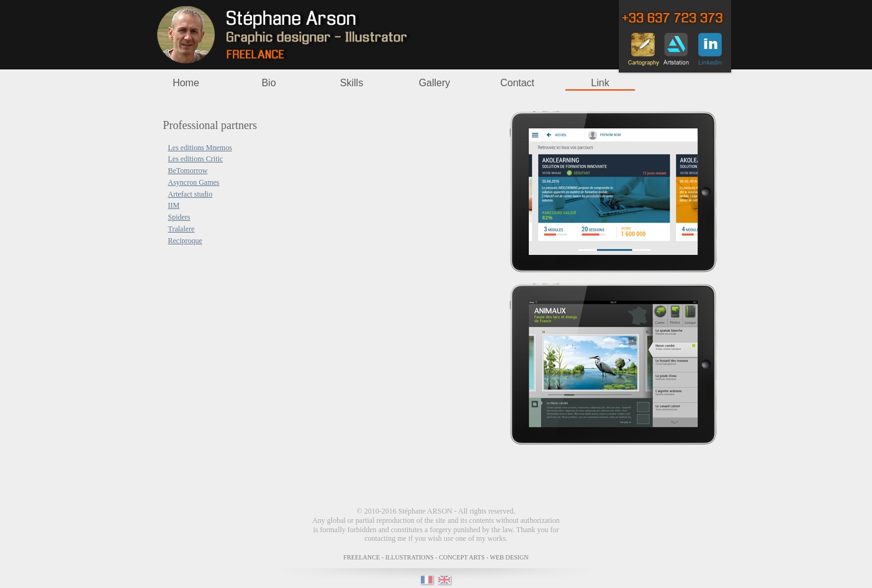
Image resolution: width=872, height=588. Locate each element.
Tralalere (182, 229)
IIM (174, 205)
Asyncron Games (194, 182)
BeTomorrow (188, 171)
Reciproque (185, 241)
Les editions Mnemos (200, 148)
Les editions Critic (196, 159)
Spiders (179, 217)
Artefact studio (191, 194)
